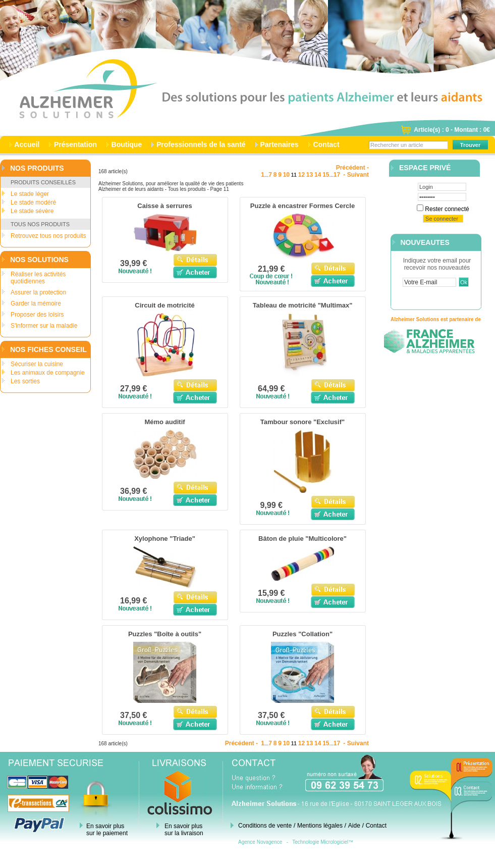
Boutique (127, 144)
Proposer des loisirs (37, 315)
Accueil (27, 144)
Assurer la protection (38, 292)
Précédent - (352, 168)
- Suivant (355, 175)
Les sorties (25, 381)
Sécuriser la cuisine (37, 364)
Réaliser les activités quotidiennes (38, 278)
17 (337, 175)
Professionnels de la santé (201, 144)
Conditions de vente (265, 826)
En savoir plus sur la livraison (184, 830)
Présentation (75, 144)
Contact (326, 144)
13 (310, 175)
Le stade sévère (32, 211)
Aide (354, 826)
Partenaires (280, 144)
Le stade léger (30, 194)
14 (318, 175)
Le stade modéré (33, 202)
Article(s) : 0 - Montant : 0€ (452, 130)
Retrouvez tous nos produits (48, 236)
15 (326, 175)
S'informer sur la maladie (44, 326)
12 (301, 175)
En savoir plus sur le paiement (107, 830)
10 (286, 175)
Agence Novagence (260, 842)
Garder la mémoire (36, 303)
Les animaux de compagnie (48, 373)
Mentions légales (320, 826)
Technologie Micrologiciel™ (323, 842)
